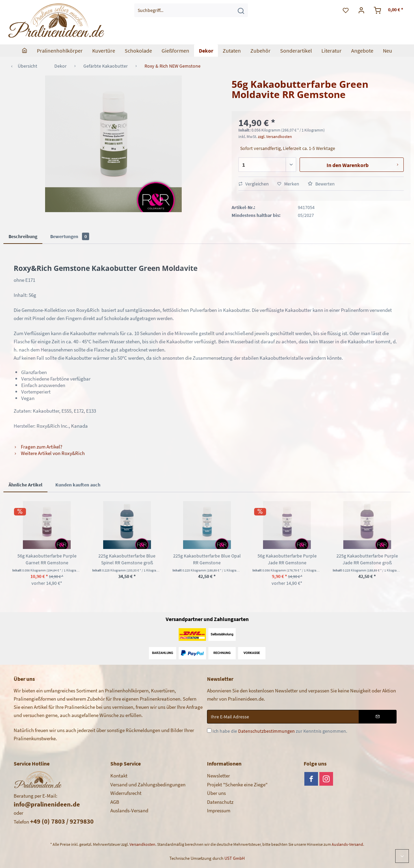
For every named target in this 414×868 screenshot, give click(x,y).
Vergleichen (254, 184)
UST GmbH (234, 858)
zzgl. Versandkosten (275, 136)
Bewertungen (70, 236)
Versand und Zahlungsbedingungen (148, 784)
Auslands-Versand (129, 810)
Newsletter (218, 776)
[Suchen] (241, 10)
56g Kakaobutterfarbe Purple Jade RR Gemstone (287, 559)
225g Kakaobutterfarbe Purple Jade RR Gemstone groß (367, 559)
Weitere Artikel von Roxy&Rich (49, 453)
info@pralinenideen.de (47, 804)
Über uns (216, 793)
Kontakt (119, 776)
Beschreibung (23, 236)
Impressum (219, 810)
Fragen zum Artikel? (38, 447)
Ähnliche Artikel (25, 485)
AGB (115, 802)
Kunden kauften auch (78, 485)
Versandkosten (142, 844)
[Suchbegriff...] (191, 10)
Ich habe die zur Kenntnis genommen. (280, 731)
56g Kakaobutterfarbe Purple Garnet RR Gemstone (47, 559)
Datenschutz (220, 802)
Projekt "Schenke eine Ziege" (237, 784)
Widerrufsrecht (126, 793)
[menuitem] (191, 10)
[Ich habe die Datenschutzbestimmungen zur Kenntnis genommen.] (209, 731)
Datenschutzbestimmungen (266, 731)
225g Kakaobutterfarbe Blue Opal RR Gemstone (207, 559)
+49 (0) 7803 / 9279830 (62, 821)
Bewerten (321, 184)
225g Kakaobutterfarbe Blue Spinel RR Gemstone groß (127, 559)
